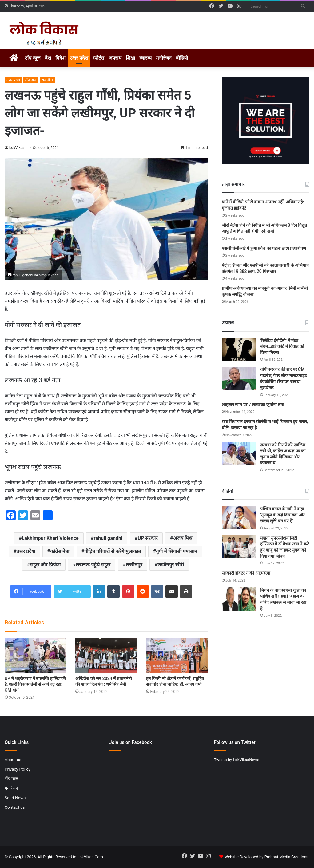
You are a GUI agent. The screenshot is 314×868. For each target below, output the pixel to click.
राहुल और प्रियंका (45, 565)
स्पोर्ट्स (98, 58)
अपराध (115, 58)
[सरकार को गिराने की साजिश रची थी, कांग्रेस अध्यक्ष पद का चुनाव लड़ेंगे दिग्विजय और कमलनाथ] (239, 454)
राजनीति (47, 80)
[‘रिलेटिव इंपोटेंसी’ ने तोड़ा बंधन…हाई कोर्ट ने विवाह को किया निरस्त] (239, 349)
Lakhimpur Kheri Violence (50, 538)
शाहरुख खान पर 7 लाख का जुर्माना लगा (253, 405)
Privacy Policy (18, 769)
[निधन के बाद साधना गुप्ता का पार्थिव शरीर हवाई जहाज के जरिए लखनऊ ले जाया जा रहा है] (239, 599)
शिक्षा (130, 58)
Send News (15, 798)
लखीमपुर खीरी (171, 565)
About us (13, 760)
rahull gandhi (108, 538)
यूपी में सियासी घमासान (177, 551)
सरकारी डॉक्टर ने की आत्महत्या (246, 573)
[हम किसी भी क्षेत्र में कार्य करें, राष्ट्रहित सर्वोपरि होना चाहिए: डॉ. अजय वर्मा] (177, 655)
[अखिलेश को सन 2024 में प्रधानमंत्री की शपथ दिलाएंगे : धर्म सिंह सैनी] (106, 655)
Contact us (15, 807)
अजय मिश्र (183, 538)
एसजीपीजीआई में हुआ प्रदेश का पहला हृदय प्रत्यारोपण (264, 248)
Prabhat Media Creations (286, 857)
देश (48, 58)
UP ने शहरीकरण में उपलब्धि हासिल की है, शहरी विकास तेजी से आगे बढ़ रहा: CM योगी (35, 684)
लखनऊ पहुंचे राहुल (93, 565)
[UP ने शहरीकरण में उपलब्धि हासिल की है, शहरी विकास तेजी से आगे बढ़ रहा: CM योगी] (35, 655)
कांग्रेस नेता (60, 551)
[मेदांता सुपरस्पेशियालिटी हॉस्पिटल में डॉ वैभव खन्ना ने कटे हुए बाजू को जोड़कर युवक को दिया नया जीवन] (239, 547)
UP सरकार (148, 538)
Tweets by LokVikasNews (237, 760)
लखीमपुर (134, 565)
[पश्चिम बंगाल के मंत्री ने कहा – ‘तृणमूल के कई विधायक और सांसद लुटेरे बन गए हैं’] (239, 518)
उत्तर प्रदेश (79, 58)
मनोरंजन (164, 58)
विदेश (60, 58)
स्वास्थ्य (145, 58)
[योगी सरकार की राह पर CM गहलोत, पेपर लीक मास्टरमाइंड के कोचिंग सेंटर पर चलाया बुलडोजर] (239, 378)
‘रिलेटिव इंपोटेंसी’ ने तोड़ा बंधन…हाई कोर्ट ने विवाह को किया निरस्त (282, 346)
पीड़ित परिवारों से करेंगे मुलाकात (113, 551)
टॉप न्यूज (33, 58)
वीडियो (182, 58)
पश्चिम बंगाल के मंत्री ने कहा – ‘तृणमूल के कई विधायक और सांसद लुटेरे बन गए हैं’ (284, 515)
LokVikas (17, 148)
